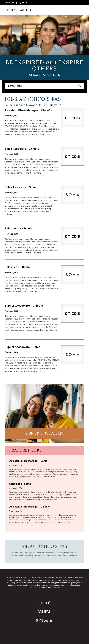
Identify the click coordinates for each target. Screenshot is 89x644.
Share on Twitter (20, 3)
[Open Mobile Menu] (84, 10)
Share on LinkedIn (23, 3)
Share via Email (26, 3)
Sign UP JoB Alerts (45, 433)
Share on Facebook (17, 3)
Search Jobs (15, 86)
